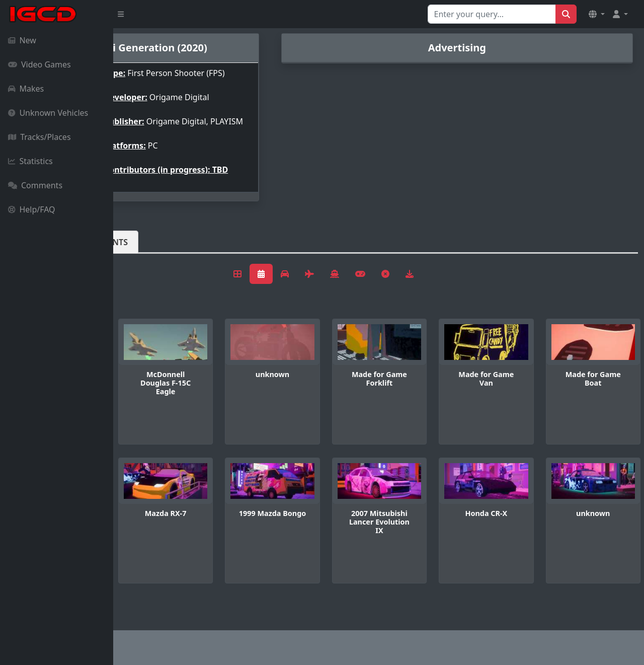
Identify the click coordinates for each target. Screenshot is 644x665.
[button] (597, 14)
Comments (35, 185)
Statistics (30, 161)
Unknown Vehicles (48, 113)
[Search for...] (492, 14)
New (22, 40)
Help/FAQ (32, 209)
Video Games (39, 64)
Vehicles (150, 266)
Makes (26, 89)
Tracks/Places (39, 137)
